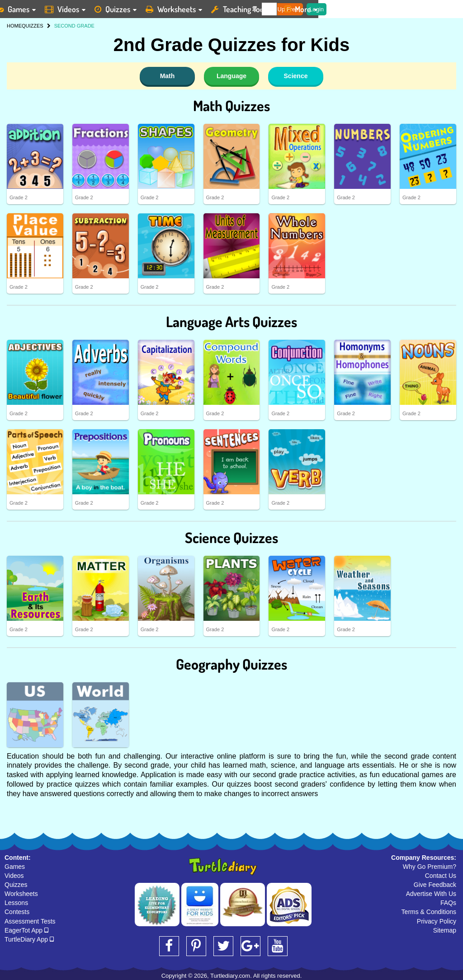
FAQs (448, 903)
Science (296, 76)
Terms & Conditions (429, 912)
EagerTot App (26, 930)
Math (168, 76)
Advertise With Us (431, 894)
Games (15, 867)
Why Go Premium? (430, 867)
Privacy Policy (437, 921)
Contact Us (441, 876)
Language (231, 76)
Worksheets (21, 894)
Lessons (16, 903)
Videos (14, 876)
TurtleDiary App (29, 939)
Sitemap (445, 930)
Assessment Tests (30, 921)
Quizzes (16, 885)
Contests (17, 912)
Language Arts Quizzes (231, 321)
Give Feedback (435, 885)
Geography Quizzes (231, 664)
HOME (14, 26)
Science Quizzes (231, 537)
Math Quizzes (231, 106)
